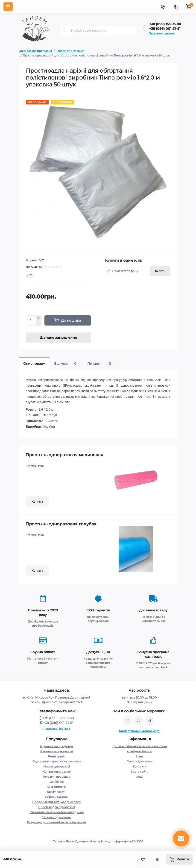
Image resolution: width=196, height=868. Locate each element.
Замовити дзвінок (162, 33)
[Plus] (38, 318)
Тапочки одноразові (57, 817)
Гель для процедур (57, 777)
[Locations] (163, 7)
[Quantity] (31, 320)
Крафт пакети (57, 792)
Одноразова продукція (35, 51)
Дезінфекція (57, 756)
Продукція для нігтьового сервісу (57, 802)
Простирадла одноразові (57, 807)
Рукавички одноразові (57, 751)
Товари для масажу (70, 51)
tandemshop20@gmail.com (139, 731)
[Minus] (38, 323)
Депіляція (57, 782)
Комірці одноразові (57, 772)
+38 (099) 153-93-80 (165, 24)
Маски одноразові (57, 766)
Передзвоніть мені (57, 729)
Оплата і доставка (140, 761)
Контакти (140, 766)
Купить (37, 501)
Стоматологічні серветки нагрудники (57, 812)
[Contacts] (176, 7)
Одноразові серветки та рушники (57, 761)
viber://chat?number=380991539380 (139, 720)
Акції (140, 777)
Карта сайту (140, 772)
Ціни (139, 756)
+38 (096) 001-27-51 (165, 29)
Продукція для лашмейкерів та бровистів (57, 822)
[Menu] (8, 7)
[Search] (65, 30)
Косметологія (57, 787)
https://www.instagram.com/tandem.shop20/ (128, 720)
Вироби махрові (57, 797)
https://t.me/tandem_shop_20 (150, 720)
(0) (41, 267)
